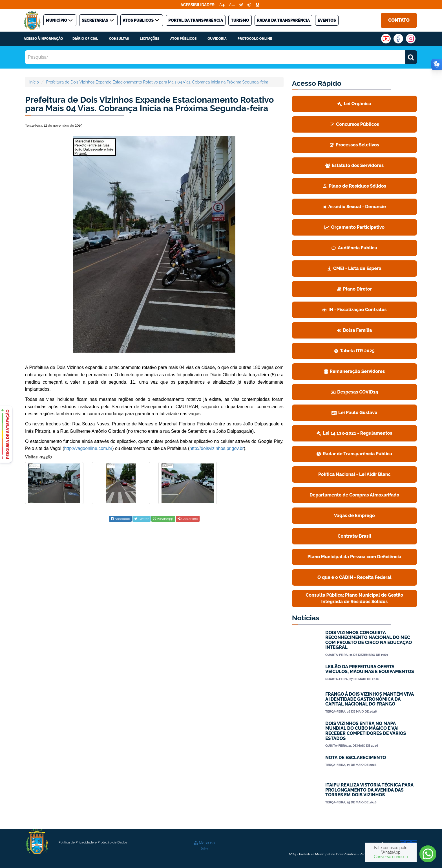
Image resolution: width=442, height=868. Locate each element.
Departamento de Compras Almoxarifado (354, 495)
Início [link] (34, 82)
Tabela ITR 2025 (354, 351)
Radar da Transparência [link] (284, 20)
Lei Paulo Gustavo (354, 413)
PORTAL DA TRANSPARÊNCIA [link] (196, 20)
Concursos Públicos (354, 124)
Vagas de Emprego (354, 516)
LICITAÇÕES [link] (150, 39)
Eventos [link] (327, 20)
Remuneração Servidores (355, 371)
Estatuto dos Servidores (355, 165)
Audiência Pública (354, 248)
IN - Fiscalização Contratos (354, 310)
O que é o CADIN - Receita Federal (354, 577)
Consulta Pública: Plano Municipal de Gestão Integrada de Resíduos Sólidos (354, 598)
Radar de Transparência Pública (354, 454)
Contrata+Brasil (354, 536)
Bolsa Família (354, 330)
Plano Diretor (354, 289)
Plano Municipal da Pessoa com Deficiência (354, 557)
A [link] (221, 5)
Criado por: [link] (399, 844)
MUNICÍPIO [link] (60, 20)
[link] (241, 5)
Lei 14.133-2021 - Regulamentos (354, 433)
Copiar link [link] (188, 519)
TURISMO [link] (240, 20)
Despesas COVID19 (354, 392)
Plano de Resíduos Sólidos (354, 186)
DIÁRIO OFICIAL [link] (85, 39)
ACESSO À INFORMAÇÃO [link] (43, 39)
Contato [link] (399, 20)
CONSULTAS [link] (119, 39)
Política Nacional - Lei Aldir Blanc (354, 474)
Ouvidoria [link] (217, 39)
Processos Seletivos (354, 145)
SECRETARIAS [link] (98, 20)
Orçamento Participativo (355, 227)
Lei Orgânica (354, 104)
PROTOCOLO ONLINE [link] (255, 39)
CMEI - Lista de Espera (354, 268)
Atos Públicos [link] (184, 39)
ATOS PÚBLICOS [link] (142, 20)
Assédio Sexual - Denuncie (355, 207)
